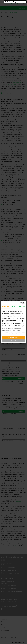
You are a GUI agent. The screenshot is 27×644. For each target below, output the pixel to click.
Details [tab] (13, 307)
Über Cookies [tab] (22, 307)
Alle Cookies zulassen (13, 337)
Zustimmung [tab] (5, 307)
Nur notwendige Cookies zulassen (13, 341)
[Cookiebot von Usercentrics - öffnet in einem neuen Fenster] (19, 303)
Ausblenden (22, 2)
